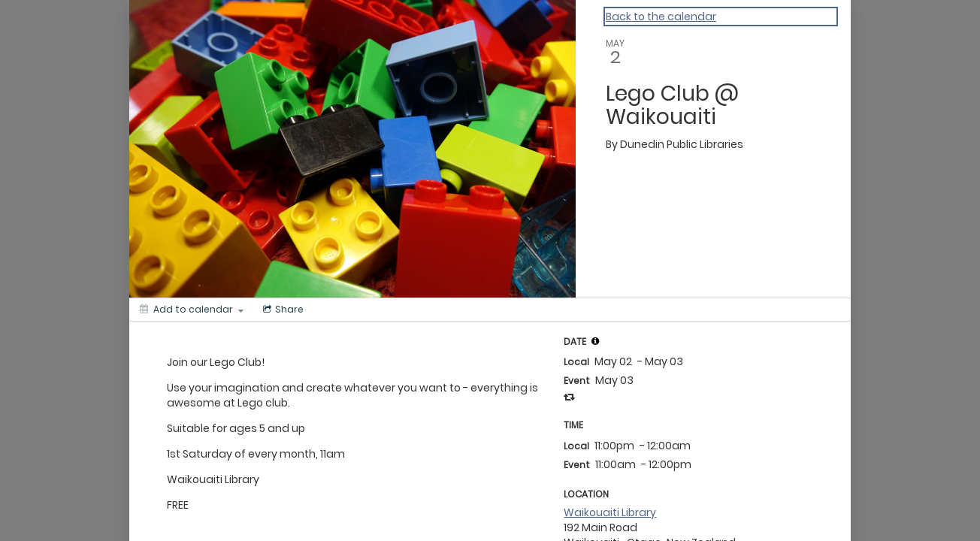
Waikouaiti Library (610, 512)
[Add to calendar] (192, 310)
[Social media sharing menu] (282, 310)
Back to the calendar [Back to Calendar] (661, 17)
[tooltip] (595, 341)
